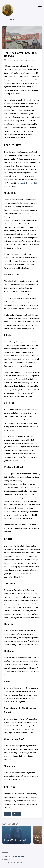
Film (7, 814)
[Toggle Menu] (40, 6)
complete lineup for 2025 (28, 183)
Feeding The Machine (11, 19)
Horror (17, 814)
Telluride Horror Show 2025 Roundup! (20, 54)
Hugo (10, 860)
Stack (8, 862)
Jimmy (20, 862)
